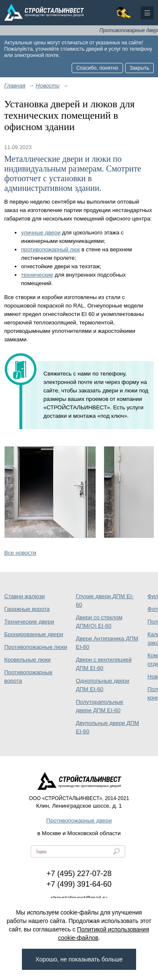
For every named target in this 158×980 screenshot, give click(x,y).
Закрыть (139, 68)
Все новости (20, 553)
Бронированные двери (34, 634)
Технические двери (29, 622)
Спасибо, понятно (97, 68)
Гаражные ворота (27, 609)
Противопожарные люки (36, 647)
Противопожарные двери (79, 821)
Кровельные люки (27, 660)
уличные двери (41, 233)
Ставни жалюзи (24, 596)
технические (37, 275)
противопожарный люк (51, 249)
